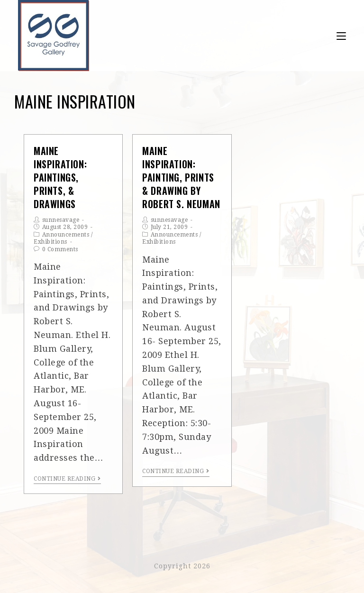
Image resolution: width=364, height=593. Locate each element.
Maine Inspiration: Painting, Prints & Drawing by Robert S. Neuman (181, 178)
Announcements (66, 235)
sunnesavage (61, 220)
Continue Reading (67, 479)
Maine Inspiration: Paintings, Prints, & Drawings (60, 178)
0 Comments (60, 249)
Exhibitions (50, 242)
